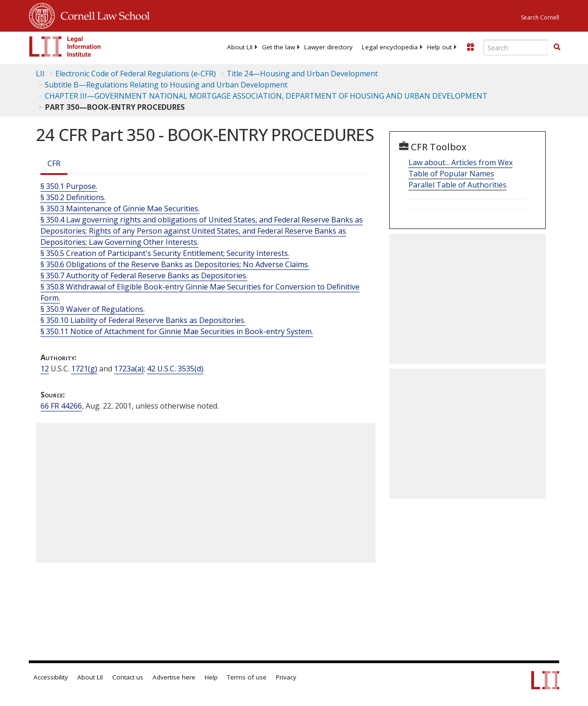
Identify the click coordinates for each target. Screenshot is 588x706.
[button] (557, 47)
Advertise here (174, 677)
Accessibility (51, 677)
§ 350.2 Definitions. (73, 197)
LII (40, 74)
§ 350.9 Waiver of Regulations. (93, 309)
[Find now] (557, 47)
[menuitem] (240, 47)
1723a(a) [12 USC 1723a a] (129, 369)
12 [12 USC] (45, 369)
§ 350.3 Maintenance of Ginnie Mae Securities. (120, 208)
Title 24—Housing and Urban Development (302, 74)
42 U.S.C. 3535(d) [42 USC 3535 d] (175, 369)
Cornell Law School (102, 14)
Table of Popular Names (451, 174)
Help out (439, 47)
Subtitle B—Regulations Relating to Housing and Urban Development (166, 85)
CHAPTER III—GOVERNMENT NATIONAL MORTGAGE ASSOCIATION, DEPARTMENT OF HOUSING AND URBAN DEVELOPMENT (266, 96)
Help (211, 677)
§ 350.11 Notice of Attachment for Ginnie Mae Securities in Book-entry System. (177, 331)
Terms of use (247, 677)
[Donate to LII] (470, 47)
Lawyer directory (328, 47)
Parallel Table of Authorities (458, 185)
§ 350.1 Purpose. (69, 186)
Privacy (286, 677)
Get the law (278, 47)
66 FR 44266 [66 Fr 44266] (61, 406)
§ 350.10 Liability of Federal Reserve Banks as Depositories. (143, 320)
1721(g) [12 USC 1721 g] (84, 369)
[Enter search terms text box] (516, 47)
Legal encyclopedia (390, 47)
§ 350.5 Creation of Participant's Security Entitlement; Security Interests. (165, 253)
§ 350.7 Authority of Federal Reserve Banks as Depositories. (144, 276)
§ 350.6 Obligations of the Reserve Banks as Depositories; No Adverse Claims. (175, 264)
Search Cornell (540, 17)
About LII (240, 47)
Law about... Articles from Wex (461, 162)
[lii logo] (65, 47)
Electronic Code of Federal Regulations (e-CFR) (136, 74)
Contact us (128, 677)
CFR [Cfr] (54, 163)
